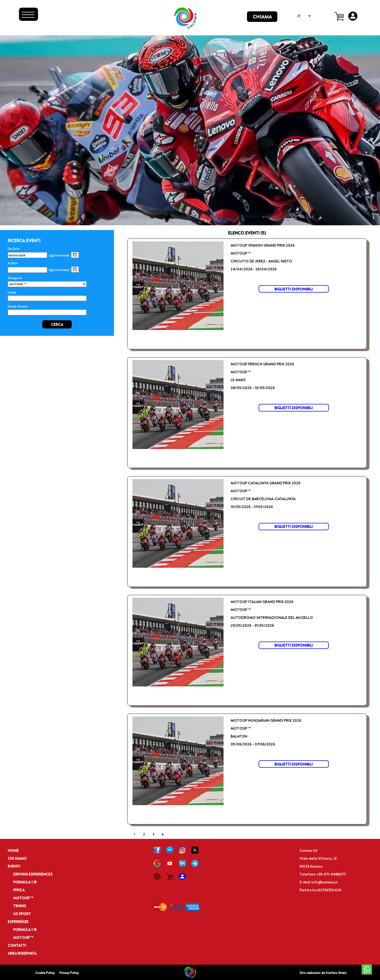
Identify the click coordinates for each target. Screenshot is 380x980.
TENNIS (20, 906)
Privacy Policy (69, 973)
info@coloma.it (324, 882)
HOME (13, 850)
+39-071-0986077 (331, 874)
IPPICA (19, 890)
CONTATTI (17, 945)
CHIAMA (262, 17)
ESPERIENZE (18, 922)
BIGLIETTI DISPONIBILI (294, 289)
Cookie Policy (45, 973)
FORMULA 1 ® (25, 882)
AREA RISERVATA (22, 953)
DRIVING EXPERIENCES (33, 874)
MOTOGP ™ (23, 898)
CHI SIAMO (17, 858)
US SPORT (22, 914)
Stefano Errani (336, 973)
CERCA (57, 324)
